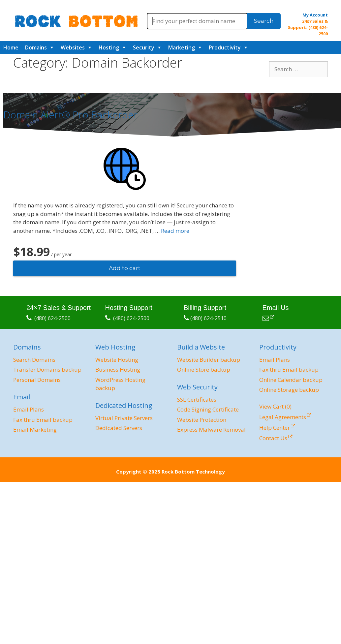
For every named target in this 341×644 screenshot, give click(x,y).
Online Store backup (204, 369)
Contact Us (273, 438)
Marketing (182, 47)
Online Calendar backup (291, 380)
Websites (73, 47)
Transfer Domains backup (47, 369)
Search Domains (34, 360)
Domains (36, 47)
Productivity (225, 47)
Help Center (275, 428)
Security (144, 47)
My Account (315, 15)
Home (11, 47)
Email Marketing (35, 429)
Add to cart (125, 268)
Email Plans (29, 409)
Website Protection (202, 420)
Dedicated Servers (119, 428)
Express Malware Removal (211, 429)
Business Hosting (118, 369)
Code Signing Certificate (208, 409)
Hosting (109, 47)
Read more (175, 231)
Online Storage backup (289, 390)
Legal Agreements (283, 417)
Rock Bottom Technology (193, 472)
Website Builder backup (209, 360)
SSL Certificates (197, 399)
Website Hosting (117, 360)
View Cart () (275, 406)
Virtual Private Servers (124, 418)
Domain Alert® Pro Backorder (70, 115)
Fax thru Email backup (43, 420)
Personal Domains (37, 380)
